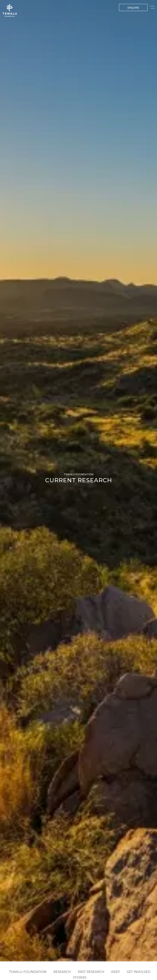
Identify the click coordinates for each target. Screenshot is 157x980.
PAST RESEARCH (91, 971)
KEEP (116, 971)
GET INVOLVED (139, 971)
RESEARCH (62, 971)
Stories (80, 976)
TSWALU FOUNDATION (28, 971)
